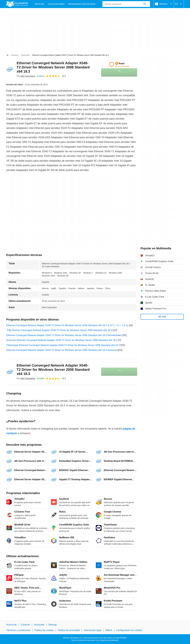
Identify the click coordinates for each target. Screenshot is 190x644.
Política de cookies (44, 630)
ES (179, 4)
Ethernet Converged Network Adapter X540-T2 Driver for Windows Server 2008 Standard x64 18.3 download (62, 350)
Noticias (40, 4)
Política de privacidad (69, 630)
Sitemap (53, 625)
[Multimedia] (25, 55)
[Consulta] (126, 4)
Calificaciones (56, 4)
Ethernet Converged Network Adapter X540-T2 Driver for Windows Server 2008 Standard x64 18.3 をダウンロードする (67, 325)
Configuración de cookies (129, 630)
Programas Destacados (82, 4)
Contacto (25, 625)
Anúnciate (39, 625)
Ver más (162, 317)
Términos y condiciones (18, 630)
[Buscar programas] (145, 4)
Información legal (93, 630)
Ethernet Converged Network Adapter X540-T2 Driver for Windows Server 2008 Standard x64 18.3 (53, 67)
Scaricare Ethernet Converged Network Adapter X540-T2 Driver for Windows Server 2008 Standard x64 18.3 (62, 340)
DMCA (109, 630)
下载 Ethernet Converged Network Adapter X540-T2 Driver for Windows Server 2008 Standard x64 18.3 (59, 330)
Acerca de (12, 625)
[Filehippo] (17, 4)
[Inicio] (7, 55)
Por (26, 76)
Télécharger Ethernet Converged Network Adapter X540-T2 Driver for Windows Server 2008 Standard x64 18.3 (63, 345)
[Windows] (15, 55)
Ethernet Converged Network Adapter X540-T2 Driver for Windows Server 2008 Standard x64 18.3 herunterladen (64, 335)
